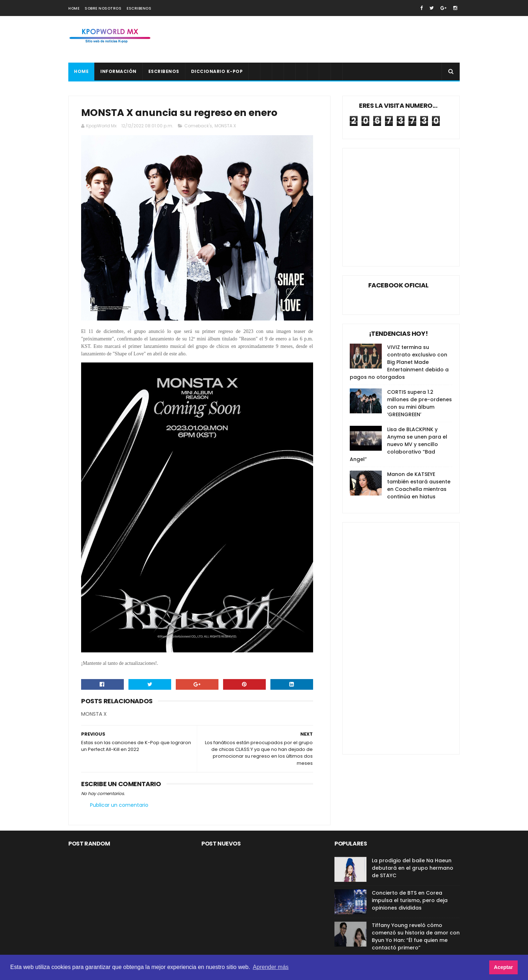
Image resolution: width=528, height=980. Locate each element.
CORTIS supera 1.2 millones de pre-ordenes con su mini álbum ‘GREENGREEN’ (419, 403)
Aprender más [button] (271, 967)
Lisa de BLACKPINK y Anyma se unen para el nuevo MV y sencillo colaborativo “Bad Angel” (398, 444)
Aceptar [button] (503, 967)
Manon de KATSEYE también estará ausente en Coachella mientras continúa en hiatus (419, 485)
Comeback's (198, 126)
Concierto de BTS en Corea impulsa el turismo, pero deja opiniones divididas (410, 900)
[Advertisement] (330, 39)
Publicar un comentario (119, 805)
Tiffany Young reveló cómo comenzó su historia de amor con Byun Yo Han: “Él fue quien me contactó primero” (416, 936)
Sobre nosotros (103, 8)
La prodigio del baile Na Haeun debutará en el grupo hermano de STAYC (413, 868)
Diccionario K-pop (217, 71)
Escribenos (139, 8)
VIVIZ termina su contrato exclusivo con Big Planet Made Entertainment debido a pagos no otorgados (399, 362)
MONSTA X (225, 126)
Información (118, 71)
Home (74, 8)
